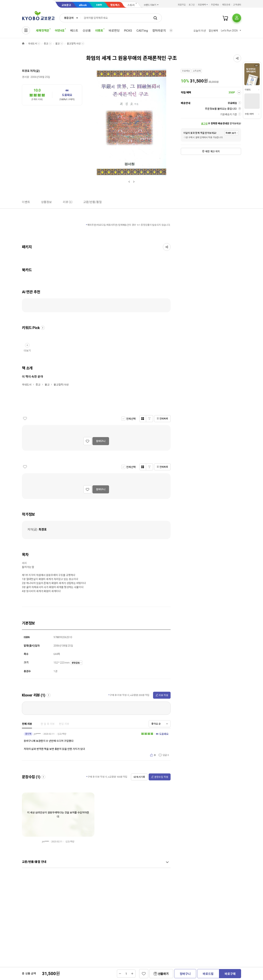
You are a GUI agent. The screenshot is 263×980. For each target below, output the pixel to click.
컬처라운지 (159, 31)
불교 (58, 44)
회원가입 (182, 5)
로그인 (192, 5)
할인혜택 (213, 31)
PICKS (128, 31)
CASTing (142, 31)
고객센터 (237, 5)
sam (99, 5)
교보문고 (66, 5)
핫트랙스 (115, 5)
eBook (83, 5)
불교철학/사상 (74, 44)
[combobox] (70, 18)
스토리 (131, 5)
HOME (23, 44)
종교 (46, 44)
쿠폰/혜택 (249, 114)
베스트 (74, 31)
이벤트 (248, 90)
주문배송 (215, 5)
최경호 (26, 71)
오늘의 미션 (200, 31)
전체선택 (131, 419)
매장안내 (226, 5)
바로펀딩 (114, 31)
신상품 (87, 31)
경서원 (25, 77)
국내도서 (32, 44)
